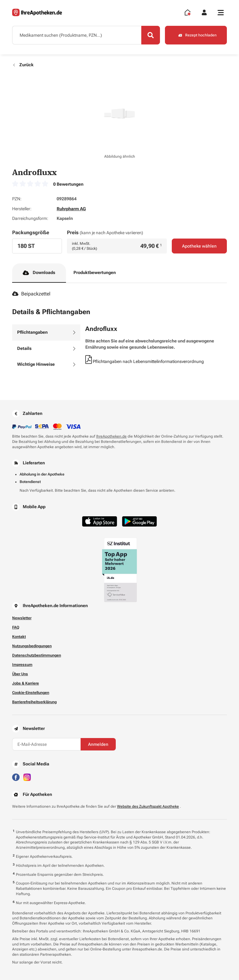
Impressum (22, 665)
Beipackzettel (31, 294)
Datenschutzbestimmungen (37, 655)
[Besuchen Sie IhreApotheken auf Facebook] (16, 777)
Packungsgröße (31, 232)
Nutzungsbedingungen (32, 646)
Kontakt (19, 637)
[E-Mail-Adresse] (46, 744)
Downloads (39, 273)
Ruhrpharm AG (71, 209)
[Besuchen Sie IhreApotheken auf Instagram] (27, 777)
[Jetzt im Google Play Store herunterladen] (139, 521)
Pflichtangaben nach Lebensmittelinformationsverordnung (145, 361)
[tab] (46, 332)
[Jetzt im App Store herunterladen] (100, 521)
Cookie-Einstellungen (31, 693)
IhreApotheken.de (111, 436)
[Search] (151, 35)
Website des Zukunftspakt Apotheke (148, 806)
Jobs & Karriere (26, 683)
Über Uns (20, 674)
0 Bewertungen (68, 184)
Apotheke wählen (199, 246)
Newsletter (22, 618)
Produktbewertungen (95, 272)
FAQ (16, 627)
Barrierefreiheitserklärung (34, 702)
